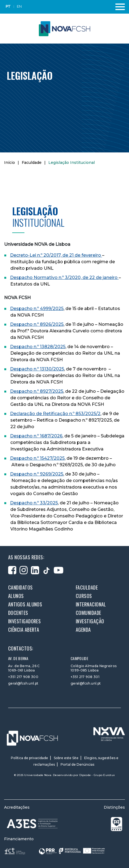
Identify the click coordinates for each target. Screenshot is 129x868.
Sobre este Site (66, 758)
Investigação (90, 621)
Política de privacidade (29, 758)
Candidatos (21, 587)
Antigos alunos (25, 604)
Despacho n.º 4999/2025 (37, 309)
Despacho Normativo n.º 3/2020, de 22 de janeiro (64, 277)
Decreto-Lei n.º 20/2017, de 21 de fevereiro (56, 255)
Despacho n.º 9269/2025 (37, 474)
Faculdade (32, 162)
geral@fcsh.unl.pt (23, 683)
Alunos (16, 596)
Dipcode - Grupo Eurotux (97, 775)
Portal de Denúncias (77, 764)
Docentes (18, 613)
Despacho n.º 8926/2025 (37, 324)
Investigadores (24, 621)
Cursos (84, 596)
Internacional (91, 604)
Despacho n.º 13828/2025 (38, 347)
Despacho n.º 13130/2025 (37, 369)
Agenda (83, 630)
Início (10, 162)
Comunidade (89, 613)
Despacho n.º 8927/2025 (37, 391)
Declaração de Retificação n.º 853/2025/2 (55, 414)
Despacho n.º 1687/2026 (36, 436)
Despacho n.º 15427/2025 (37, 458)
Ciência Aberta (24, 630)
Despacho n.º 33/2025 (34, 503)
